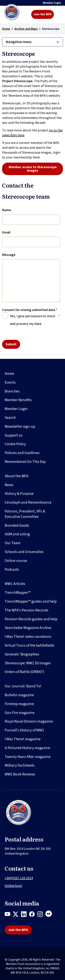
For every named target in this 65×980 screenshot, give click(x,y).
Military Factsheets (20, 765)
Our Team (13, 543)
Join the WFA (43, 14)
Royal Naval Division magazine (29, 721)
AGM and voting (17, 534)
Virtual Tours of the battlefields (29, 645)
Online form (13, 886)
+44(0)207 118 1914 (19, 878)
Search (10, 418)
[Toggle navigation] (59, 14)
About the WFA (17, 476)
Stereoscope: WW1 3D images (28, 663)
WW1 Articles (15, 584)
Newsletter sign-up (20, 426)
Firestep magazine (19, 704)
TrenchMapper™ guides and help (31, 601)
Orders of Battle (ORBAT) (24, 672)
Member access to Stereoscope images (33, 169)
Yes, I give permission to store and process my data (32, 320)
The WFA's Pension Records (27, 610)
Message (9, 255)
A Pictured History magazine (27, 748)
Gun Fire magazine (20, 713)
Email (6, 232)
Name (7, 210)
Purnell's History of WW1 (24, 730)
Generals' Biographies (22, 654)
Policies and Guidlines (22, 453)
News (9, 485)
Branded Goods (17, 525)
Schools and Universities (24, 552)
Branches (12, 391)
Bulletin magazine (19, 695)
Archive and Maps (26, 29)
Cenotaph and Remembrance (28, 502)
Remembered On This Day (25, 462)
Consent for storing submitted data (30, 310)
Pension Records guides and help (31, 619)
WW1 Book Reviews (20, 774)
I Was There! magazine (23, 739)
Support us (14, 435)
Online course (16, 561)
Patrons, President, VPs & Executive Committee (25, 514)
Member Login (16, 409)
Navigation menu (19, 42)
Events (10, 382)
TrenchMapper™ (18, 593)
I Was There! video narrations (28, 637)
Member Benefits (18, 400)
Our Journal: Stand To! (23, 686)
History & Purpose (19, 494)
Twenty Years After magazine (28, 757)
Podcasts (12, 569)
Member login (52, 3)
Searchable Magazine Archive (28, 628)
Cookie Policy (15, 444)
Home (6, 29)
